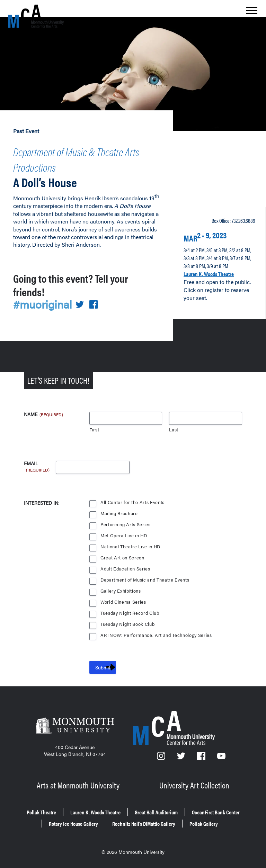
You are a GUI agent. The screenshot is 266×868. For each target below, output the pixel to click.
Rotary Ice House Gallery (172, 813)
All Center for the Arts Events (133, 497)
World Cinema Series (124, 597)
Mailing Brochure (119, 508)
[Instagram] (161, 753)
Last (174, 424)
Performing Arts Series (126, 519)
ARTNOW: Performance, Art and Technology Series (157, 630)
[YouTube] (221, 753)
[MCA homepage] (36, 16)
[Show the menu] (252, 12)
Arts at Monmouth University (79, 778)
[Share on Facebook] (98, 299)
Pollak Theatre (57, 803)
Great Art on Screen (123, 552)
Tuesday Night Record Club (131, 608)
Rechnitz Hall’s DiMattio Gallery (108, 823)
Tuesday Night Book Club (128, 619)
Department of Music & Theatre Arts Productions (74, 156)
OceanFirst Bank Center (93, 813)
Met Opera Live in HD (124, 530)
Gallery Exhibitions (121, 586)
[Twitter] (181, 753)
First (94, 424)
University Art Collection (195, 778)
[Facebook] (202, 753)
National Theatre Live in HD (131, 541)
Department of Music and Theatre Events (146, 574)
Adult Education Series (126, 563)
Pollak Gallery (182, 823)
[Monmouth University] (75, 722)
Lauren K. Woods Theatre (217, 268)
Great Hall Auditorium (200, 803)
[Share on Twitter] (84, 299)
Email (37, 459)
